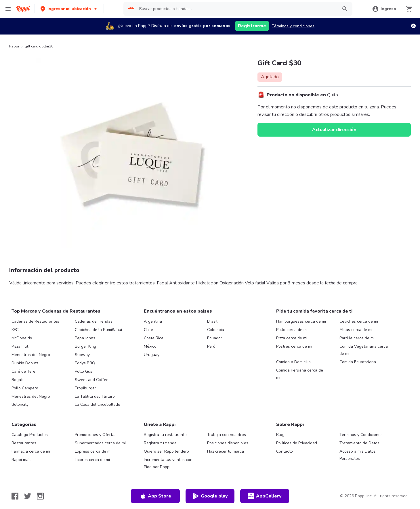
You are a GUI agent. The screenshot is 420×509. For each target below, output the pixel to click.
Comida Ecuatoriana (358, 362)
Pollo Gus (84, 371)
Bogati (17, 380)
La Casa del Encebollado (98, 404)
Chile (148, 330)
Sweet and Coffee (92, 380)
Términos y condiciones (293, 26)
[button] (69, 9)
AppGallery (265, 496)
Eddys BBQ (85, 363)
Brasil (212, 321)
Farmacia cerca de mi (31, 451)
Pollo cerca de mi (292, 330)
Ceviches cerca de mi (359, 321)
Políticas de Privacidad (297, 443)
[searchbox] (237, 9)
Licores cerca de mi (92, 460)
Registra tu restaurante (165, 435)
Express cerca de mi (93, 451)
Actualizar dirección (334, 130)
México (150, 346)
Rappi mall (21, 460)
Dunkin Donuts (25, 363)
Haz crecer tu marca (226, 451)
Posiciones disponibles (228, 443)
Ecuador (215, 338)
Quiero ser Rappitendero (166, 451)
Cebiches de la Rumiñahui (98, 330)
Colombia (216, 330)
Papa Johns (85, 338)
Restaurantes (24, 443)
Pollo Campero (25, 388)
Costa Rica (154, 338)
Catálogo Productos (30, 435)
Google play (210, 496)
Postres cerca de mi (294, 346)
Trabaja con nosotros (227, 435)
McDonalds (22, 338)
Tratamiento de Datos (359, 443)
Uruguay (152, 355)
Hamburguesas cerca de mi (301, 321)
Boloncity (20, 404)
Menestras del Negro (31, 355)
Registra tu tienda (160, 443)
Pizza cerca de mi (292, 338)
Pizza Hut (20, 346)
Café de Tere (23, 371)
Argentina (153, 321)
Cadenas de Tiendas (94, 321)
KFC (15, 330)
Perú (211, 346)
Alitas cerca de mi (356, 330)
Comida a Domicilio (293, 362)
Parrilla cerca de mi (357, 338)
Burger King (85, 346)
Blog (280, 435)
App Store (155, 496)
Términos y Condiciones (361, 435)
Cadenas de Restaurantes (35, 321)
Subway (82, 355)
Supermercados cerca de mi (100, 443)
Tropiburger (85, 388)
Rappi (14, 46)
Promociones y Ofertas (96, 435)
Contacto (285, 451)
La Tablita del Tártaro (95, 396)
